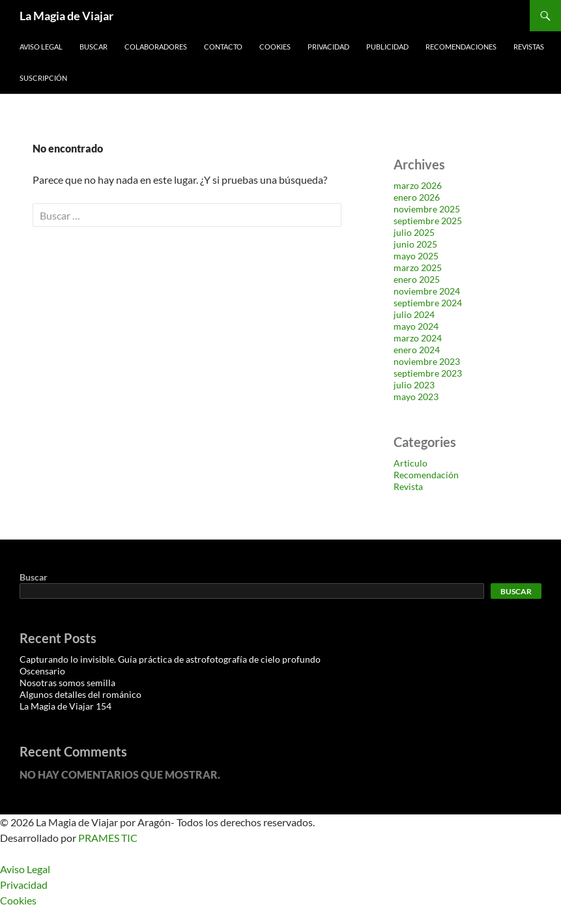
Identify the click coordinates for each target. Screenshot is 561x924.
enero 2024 (417, 350)
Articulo (410, 463)
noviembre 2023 (427, 361)
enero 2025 (417, 279)
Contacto (223, 47)
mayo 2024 (416, 326)
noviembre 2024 (427, 291)
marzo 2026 (418, 185)
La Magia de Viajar (66, 16)
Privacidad (328, 47)
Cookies (275, 47)
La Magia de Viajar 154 (65, 706)
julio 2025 (414, 232)
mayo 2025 (416, 256)
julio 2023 (414, 385)
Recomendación (426, 475)
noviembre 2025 (427, 209)
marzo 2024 (418, 338)
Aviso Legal (41, 47)
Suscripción (43, 78)
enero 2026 (417, 197)
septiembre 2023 (428, 373)
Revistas (529, 47)
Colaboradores (156, 47)
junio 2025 (415, 244)
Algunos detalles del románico (80, 694)
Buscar (93, 47)
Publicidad (387, 47)
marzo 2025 (418, 267)
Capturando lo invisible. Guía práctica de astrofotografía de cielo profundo (170, 659)
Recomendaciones (461, 47)
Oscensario (42, 671)
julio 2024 (414, 314)
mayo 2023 (416, 397)
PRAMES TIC (108, 838)
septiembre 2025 (428, 221)
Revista (408, 486)
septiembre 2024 (428, 303)
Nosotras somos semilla (67, 683)
